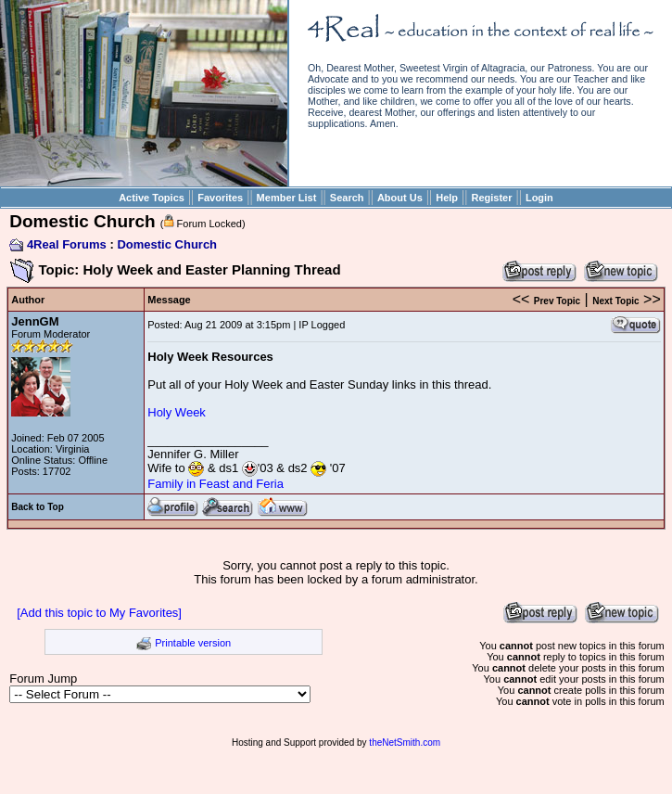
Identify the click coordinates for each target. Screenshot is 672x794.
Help (447, 198)
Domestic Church (167, 244)
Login (539, 198)
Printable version (193, 643)
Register (491, 198)
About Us (400, 198)
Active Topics (152, 198)
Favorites (220, 198)
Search (347, 198)
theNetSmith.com (405, 743)
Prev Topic (557, 301)
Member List (287, 198)
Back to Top (37, 507)
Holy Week (177, 412)
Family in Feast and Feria (216, 484)
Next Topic (615, 301)
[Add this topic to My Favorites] (99, 613)
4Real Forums (67, 244)
